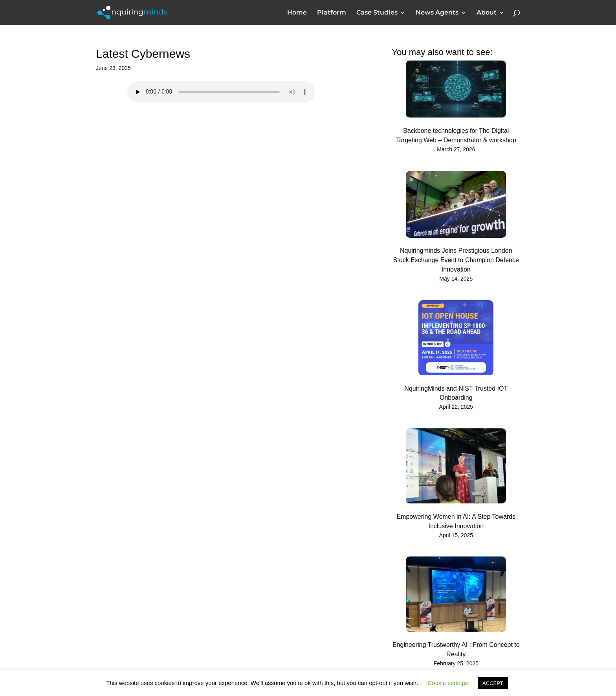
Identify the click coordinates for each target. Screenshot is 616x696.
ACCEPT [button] (493, 683)
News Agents (437, 13)
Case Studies (377, 13)
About (487, 13)
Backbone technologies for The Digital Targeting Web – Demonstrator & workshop (456, 135)
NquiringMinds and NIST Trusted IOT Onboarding (456, 393)
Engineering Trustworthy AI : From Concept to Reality (456, 649)
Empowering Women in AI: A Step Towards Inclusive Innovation (456, 521)
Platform (332, 13)
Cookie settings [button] (448, 683)
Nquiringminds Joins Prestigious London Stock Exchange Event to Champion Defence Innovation (456, 260)
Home (297, 13)
